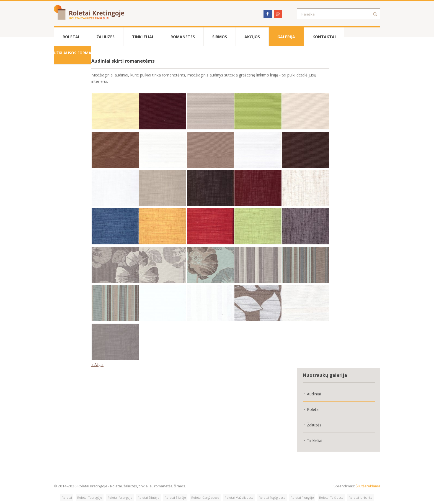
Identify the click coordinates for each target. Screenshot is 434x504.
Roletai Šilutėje (148, 498)
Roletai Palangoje (120, 498)
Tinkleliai (143, 37)
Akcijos (252, 37)
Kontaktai (324, 37)
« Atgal (97, 364)
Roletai (71, 37)
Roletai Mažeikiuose (239, 498)
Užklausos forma (73, 53)
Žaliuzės (106, 37)
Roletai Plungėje (302, 498)
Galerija (286, 37)
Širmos (220, 37)
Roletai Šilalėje (175, 498)
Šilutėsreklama (368, 486)
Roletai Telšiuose (331, 498)
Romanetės (183, 37)
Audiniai (314, 394)
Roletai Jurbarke (361, 498)
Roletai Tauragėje (90, 498)
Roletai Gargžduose (205, 498)
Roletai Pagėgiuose (272, 498)
